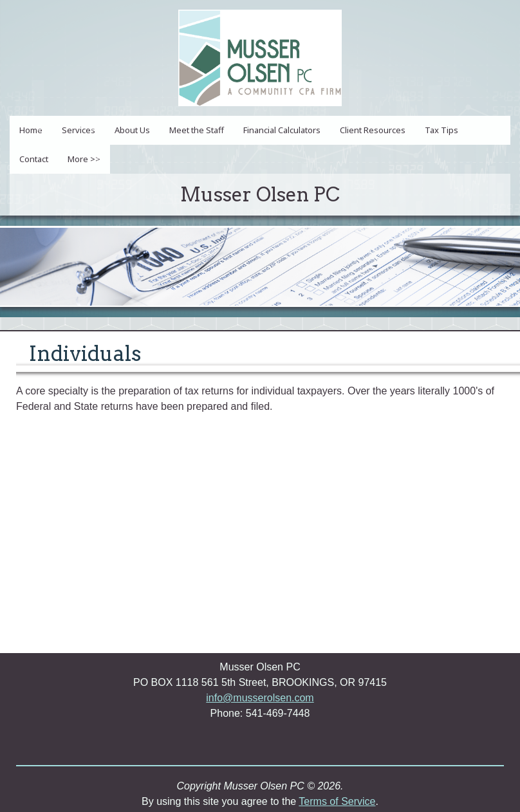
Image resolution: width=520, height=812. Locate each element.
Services (79, 130)
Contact (34, 159)
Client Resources (373, 130)
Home (31, 130)
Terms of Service (337, 801)
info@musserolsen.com (260, 698)
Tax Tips (441, 130)
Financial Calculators (282, 130)
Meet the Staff (197, 130)
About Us (132, 130)
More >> (84, 159)
